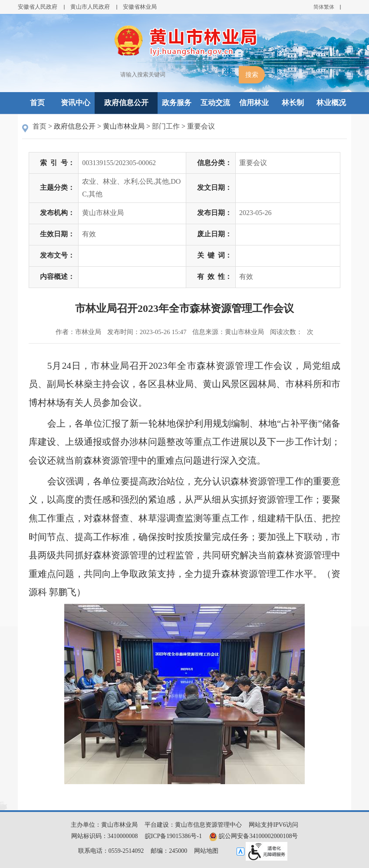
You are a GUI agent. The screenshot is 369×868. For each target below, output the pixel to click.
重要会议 (201, 126)
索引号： (57, 163)
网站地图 (206, 851)
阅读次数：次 (292, 332)
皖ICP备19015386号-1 (173, 836)
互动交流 (215, 103)
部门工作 (166, 126)
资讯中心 (76, 103)
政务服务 (177, 103)
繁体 (329, 7)
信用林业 (254, 103)
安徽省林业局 (140, 7)
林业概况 (331, 103)
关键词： (214, 255)
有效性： (214, 277)
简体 (319, 7)
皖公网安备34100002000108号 (254, 836)
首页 (37, 103)
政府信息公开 (126, 103)
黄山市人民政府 (90, 7)
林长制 (293, 103)
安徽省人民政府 (38, 7)
